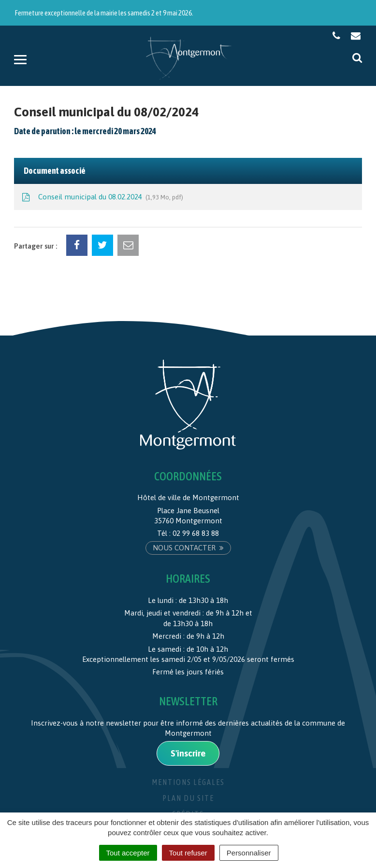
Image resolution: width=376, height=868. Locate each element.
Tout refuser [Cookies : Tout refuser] (188, 853)
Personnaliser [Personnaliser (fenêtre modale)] (249, 853)
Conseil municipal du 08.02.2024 (102, 197)
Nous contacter (188, 548)
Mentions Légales (188, 782)
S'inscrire (188, 753)
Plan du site (188, 798)
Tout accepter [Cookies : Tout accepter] (128, 853)
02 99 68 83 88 (196, 533)
